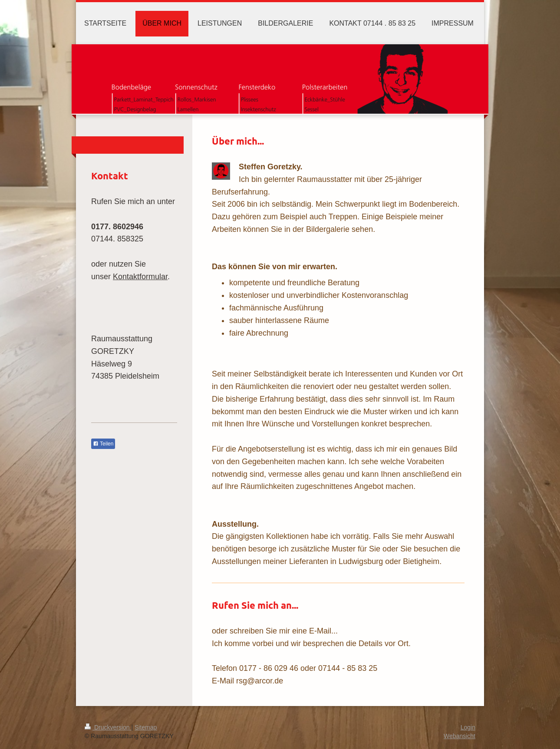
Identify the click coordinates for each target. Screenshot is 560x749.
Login (468, 727)
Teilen (103, 444)
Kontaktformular (140, 277)
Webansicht (460, 736)
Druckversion (108, 727)
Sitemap (146, 727)
